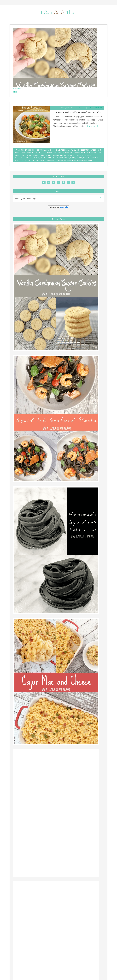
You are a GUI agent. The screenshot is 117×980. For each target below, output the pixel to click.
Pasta (70, 150)
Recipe (79, 158)
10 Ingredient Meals (37, 150)
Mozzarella (86, 155)
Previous (17, 89)
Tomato (30, 160)
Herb (94, 153)
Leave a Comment (96, 108)
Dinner (66, 153)
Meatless (62, 150)
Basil (35, 153)
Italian (28, 155)
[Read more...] (92, 126)
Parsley (60, 158)
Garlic (87, 153)
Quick (76, 150)
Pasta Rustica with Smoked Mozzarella (78, 112)
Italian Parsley (40, 155)
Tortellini (50, 160)
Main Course (54, 155)
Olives (37, 158)
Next (15, 92)
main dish (65, 155)
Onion (43, 158)
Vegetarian (85, 150)
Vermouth (72, 160)
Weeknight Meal (85, 160)
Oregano (51, 158)
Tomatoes (39, 160)
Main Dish (52, 150)
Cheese (41, 153)
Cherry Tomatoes (54, 153)
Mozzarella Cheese (24, 158)
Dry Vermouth (77, 153)
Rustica (87, 158)
